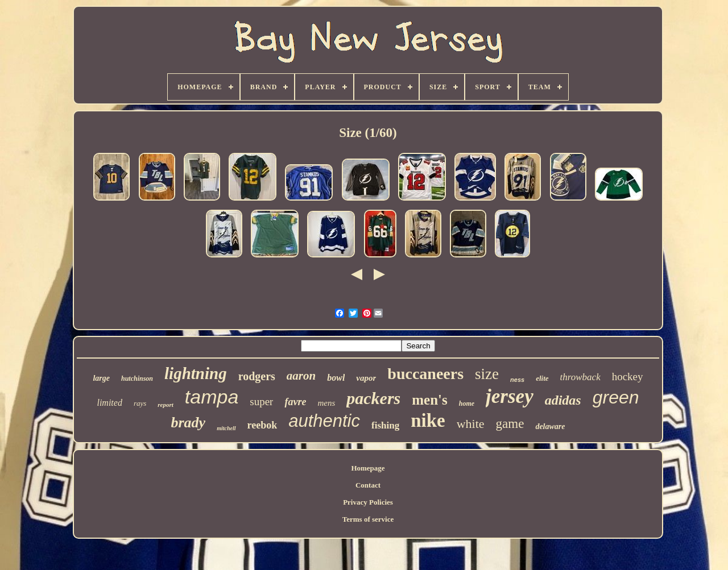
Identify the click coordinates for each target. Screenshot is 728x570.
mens (326, 403)
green (616, 397)
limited (109, 403)
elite (542, 378)
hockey (628, 376)
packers (373, 398)
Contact (368, 485)
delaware (550, 427)
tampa (212, 397)
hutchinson (137, 378)
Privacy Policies (368, 502)
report (166, 405)
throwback (580, 377)
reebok (262, 425)
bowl (336, 378)
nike (428, 421)
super (261, 402)
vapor (366, 378)
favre (295, 402)
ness (517, 380)
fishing (385, 425)
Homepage (368, 468)
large (101, 378)
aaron (301, 376)
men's (430, 400)
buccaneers (425, 374)
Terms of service (368, 519)
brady (189, 423)
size (487, 374)
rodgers (257, 376)
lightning (196, 373)
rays (140, 403)
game (510, 424)
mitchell (226, 428)
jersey (510, 396)
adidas (563, 400)
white (471, 424)
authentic (324, 421)
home (467, 403)
